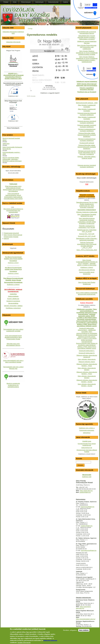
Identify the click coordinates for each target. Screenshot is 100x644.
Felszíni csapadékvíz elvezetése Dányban (87, 89)
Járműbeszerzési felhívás (87, 270)
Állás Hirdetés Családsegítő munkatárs (87, 106)
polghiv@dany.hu (85, 492)
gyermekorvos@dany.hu (89, 550)
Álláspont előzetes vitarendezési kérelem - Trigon (87, 365)
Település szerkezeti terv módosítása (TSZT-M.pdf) (87, 227)
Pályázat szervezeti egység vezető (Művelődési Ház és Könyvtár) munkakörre (87, 153)
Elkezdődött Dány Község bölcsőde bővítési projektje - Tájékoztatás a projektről (87, 37)
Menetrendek (87, 475)
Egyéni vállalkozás (13, 299)
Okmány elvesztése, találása (13, 306)
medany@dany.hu (87, 526)
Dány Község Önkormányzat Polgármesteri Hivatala (13, 236)
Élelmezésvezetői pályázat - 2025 (87, 103)
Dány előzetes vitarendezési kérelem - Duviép (87, 385)
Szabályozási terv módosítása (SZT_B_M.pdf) (87, 231)
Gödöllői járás (87, 441)
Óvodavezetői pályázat (87, 143)
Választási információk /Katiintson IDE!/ (13, 33)
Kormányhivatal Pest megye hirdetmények (87, 444)
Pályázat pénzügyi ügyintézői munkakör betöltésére (87, 122)
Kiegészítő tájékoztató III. (87, 353)
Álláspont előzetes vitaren (87, 362)
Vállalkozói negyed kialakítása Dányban (87, 42)
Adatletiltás (13, 294)
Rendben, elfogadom (70, 630)
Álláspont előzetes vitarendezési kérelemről (87, 356)
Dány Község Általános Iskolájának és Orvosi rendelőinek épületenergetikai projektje (87, 53)
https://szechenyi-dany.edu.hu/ (83, 607)
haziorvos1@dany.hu (88, 507)
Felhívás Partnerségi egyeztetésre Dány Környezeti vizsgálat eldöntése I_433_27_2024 (87, 245)
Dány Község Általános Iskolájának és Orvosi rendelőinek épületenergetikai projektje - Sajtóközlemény (87, 59)
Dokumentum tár (87, 448)
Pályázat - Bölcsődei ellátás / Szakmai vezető (87, 157)
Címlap (30, 29)
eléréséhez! (87, 433)
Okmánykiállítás (13, 303)
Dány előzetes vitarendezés (87, 359)
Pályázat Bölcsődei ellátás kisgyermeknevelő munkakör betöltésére (87, 135)
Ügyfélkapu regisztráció (13, 308)
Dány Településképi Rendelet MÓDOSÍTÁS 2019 (87, 215)
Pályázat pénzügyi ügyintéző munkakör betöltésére (87, 166)
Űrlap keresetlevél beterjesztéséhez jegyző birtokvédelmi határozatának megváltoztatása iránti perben (13, 196)
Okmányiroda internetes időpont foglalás (87, 451)
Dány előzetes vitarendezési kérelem (87, 369)
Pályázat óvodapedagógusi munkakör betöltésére (87, 130)
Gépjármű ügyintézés (13, 301)
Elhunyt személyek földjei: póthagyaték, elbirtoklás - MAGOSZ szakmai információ (12, 159)
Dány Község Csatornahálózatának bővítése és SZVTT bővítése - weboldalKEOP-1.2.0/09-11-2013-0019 (87, 263)
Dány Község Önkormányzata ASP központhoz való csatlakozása (87, 47)
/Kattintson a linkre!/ (87, 267)
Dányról (6, 238)
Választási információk (13, 42)
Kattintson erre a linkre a (87, 428)
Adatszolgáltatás (13, 296)
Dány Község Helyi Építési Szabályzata (87, 283)
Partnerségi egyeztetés (87, 430)
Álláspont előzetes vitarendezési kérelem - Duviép (87, 381)
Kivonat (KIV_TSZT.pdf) (87, 234)
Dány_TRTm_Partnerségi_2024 (87, 250)
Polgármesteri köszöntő (11, 233)
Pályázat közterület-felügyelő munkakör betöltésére (87, 114)
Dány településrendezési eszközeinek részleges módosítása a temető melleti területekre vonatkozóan (87, 221)
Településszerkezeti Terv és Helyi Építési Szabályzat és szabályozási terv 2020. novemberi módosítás (87, 205)
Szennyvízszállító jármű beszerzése (87, 273)
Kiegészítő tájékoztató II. (87, 351)
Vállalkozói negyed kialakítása (87, 82)
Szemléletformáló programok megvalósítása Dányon (87, 33)
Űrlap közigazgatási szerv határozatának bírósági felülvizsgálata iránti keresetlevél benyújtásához (13, 189)
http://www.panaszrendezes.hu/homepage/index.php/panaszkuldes (13, 211)
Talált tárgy (6, 144)
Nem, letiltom (84, 630)
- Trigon (89, 374)
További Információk (24, 642)
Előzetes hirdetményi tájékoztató (87, 212)
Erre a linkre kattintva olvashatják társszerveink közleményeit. (87, 293)
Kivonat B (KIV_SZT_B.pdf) (87, 236)
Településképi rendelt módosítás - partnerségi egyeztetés (87, 239)
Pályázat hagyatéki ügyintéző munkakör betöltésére (87, 126)
